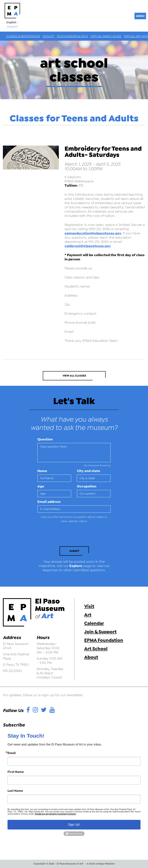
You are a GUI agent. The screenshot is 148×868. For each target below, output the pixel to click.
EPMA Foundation (104, 640)
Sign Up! (74, 825)
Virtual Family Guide (106, 36)
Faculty (48, 36)
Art (88, 615)
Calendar (94, 623)
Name (42, 471)
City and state (89, 471)
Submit (74, 551)
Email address (49, 502)
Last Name (15, 791)
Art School (96, 649)
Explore (76, 566)
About (91, 657)
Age (41, 486)
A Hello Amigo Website (101, 864)
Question (45, 439)
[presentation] (64, 536)
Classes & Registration (23, 36)
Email (12, 753)
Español (12, 27)
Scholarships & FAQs (72, 36)
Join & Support (100, 632)
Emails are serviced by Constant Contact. (56, 814)
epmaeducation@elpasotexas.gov (93, 233)
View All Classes (74, 376)
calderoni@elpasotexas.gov (88, 246)
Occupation (87, 486)
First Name (16, 772)
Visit (89, 606)
